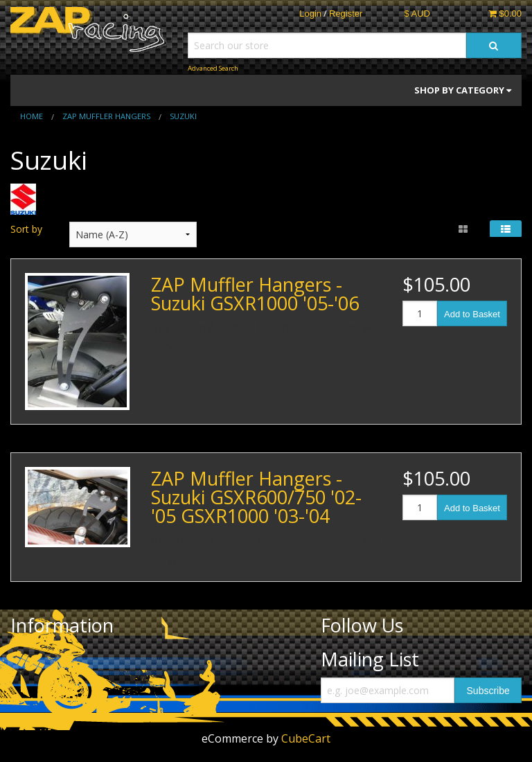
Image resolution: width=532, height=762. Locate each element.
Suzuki (183, 116)
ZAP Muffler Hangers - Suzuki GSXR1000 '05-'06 (255, 294)
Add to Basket (472, 314)
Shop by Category (463, 90)
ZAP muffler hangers (106, 116)
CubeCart (306, 738)
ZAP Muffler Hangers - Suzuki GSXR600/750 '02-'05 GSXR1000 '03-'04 (256, 497)
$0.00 (505, 14)
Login (310, 14)
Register (346, 14)
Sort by (26, 229)
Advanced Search (213, 68)
